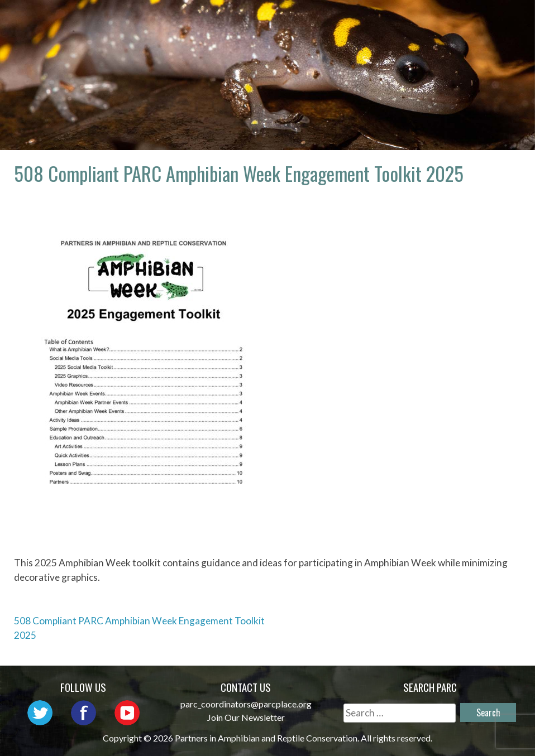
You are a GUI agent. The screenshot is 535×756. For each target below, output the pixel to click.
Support (488, 36)
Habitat (362, 36)
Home (192, 20)
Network (332, 20)
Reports (424, 36)
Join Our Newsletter (246, 717)
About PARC (257, 20)
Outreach (402, 20)
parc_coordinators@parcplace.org (246, 704)
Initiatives (479, 20)
